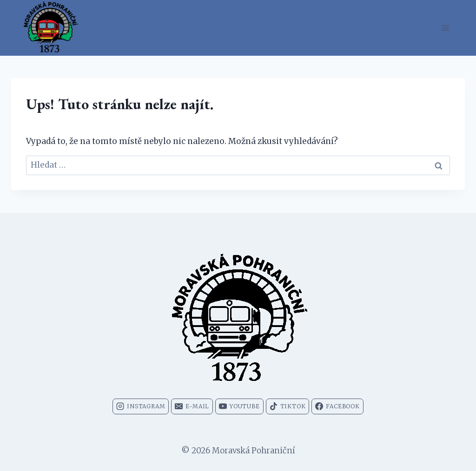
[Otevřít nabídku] (445, 28)
